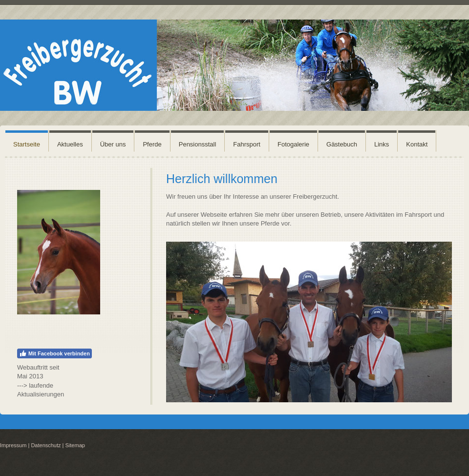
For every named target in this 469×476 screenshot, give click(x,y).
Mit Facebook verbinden (54, 353)
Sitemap (75, 445)
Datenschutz (46, 445)
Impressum (13, 445)
